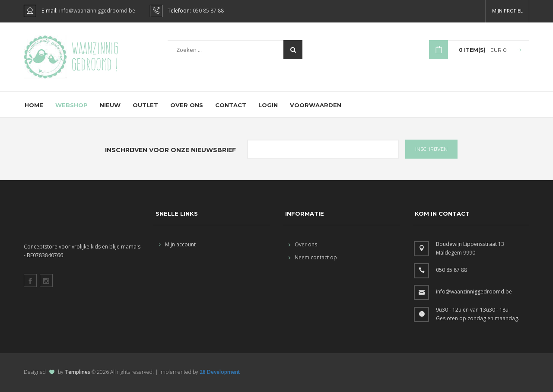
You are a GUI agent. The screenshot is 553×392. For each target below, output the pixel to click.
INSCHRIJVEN (431, 149)
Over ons (187, 105)
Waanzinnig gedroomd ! (95, 56)
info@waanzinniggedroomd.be (97, 11)
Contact (231, 105)
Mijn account (177, 244)
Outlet (145, 105)
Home (34, 105)
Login (268, 105)
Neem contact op (313, 257)
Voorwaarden (316, 105)
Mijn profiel (507, 11)
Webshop (72, 105)
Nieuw (110, 105)
